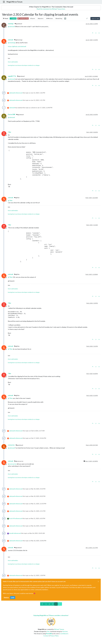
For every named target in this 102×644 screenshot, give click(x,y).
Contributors (64, 634)
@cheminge (18, 40)
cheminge (11, 24)
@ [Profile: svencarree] (12, 464)
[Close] (98, 581)
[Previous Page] (42, 604)
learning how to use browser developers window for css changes (24, 65)
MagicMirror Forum (14, 2)
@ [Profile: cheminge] (12, 43)
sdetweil (11, 40)
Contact (46, 636)
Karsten (65, 631)
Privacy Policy (54, 636)
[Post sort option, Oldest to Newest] (87, 19)
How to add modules (13, 62)
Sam (48, 631)
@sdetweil (18, 24)
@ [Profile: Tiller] (10, 200)
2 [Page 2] (49, 604)
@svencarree (19, 461)
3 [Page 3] (53, 604)
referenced (19, 93)
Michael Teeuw (59, 629)
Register (6, 597)
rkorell (11, 533)
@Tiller (17, 198)
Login (13, 597)
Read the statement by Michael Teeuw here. (51, 9)
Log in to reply (95, 18)
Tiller (9, 132)
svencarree (11, 445)
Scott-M (12, 518)
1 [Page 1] (46, 604)
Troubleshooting (23, 19)
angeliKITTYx (12, 76)
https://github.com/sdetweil (17, 46)
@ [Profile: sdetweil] (11, 26)
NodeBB (49, 634)
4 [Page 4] (56, 604)
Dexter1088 (12, 114)
